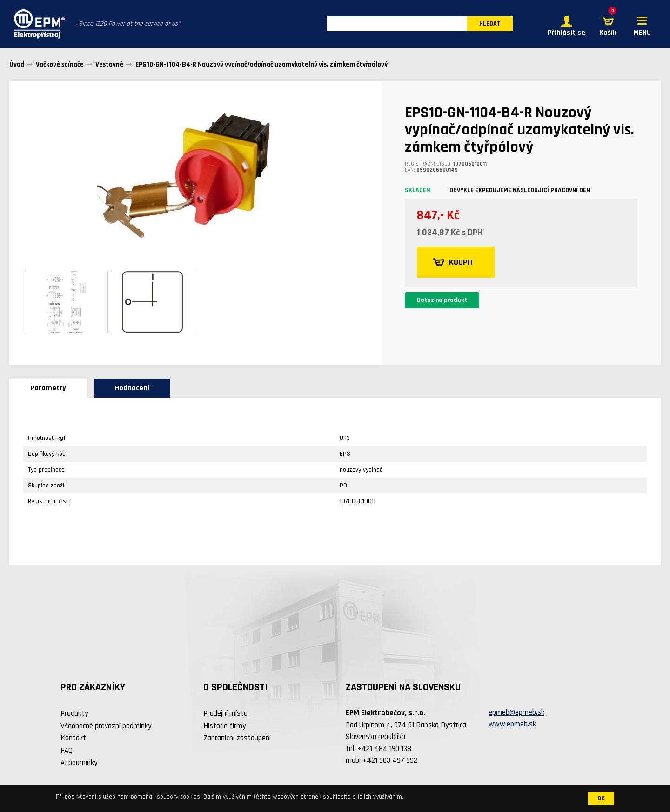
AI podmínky (79, 763)
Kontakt (73, 739)
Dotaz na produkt (442, 300)
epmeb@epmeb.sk (516, 712)
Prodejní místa (225, 714)
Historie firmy (225, 726)
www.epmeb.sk (512, 725)
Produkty (74, 714)
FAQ (67, 751)
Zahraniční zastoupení (237, 739)
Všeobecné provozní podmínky (106, 726)
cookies (190, 797)
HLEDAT (490, 24)
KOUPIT (454, 263)
